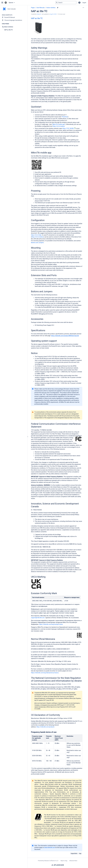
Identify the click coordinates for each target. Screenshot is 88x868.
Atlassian (58, 865)
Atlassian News (73, 861)
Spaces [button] (11, 3)
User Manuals (41, 8)
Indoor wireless (51, 8)
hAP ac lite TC (37, 18)
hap (80, 853)
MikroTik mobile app (59, 124)
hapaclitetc (74, 853)
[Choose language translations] (14, 20)
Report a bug (64, 861)
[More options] (83, 8)
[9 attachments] (58, 8)
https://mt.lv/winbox (59, 126)
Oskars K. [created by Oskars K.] (39, 14)
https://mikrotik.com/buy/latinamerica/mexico (45, 673)
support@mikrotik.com (38, 618)
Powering (65, 117)
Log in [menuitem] (84, 3)
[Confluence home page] (6, 3)
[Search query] (66, 3)
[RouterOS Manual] (14, 17)
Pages (33, 8)
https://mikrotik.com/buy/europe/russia (51, 624)
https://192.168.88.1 (69, 128)
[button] (2, 3)
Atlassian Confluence (50, 861)
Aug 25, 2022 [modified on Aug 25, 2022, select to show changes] (53, 14)
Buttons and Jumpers (37, 243)
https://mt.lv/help (36, 235)
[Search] (57, 3)
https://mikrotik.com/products (45, 727)
